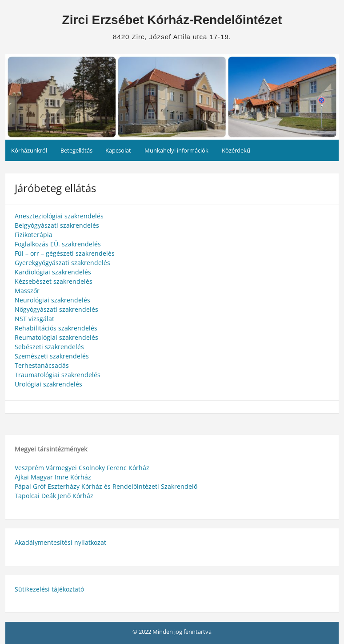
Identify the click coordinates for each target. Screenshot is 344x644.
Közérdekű (236, 150)
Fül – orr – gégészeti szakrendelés (65, 253)
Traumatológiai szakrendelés (58, 375)
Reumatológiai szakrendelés (56, 337)
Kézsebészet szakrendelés (54, 281)
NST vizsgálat (34, 319)
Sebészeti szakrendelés (49, 347)
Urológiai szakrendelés (48, 384)
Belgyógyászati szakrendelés (57, 225)
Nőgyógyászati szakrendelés (56, 309)
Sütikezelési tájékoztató (49, 589)
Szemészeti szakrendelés (52, 356)
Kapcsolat (118, 150)
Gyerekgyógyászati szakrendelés (62, 263)
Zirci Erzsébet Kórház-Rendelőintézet (172, 20)
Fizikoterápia (34, 235)
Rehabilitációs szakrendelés (56, 328)
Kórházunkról (29, 150)
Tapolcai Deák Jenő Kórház (54, 496)
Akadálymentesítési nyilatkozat (60, 542)
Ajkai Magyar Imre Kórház (53, 477)
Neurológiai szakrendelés (52, 300)
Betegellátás (76, 150)
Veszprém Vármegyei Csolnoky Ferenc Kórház (82, 468)
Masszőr (27, 291)
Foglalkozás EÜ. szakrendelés (58, 244)
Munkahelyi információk (176, 150)
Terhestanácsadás (42, 365)
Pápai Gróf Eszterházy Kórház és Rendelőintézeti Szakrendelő (106, 486)
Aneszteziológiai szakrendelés (59, 216)
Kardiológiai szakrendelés (53, 272)
